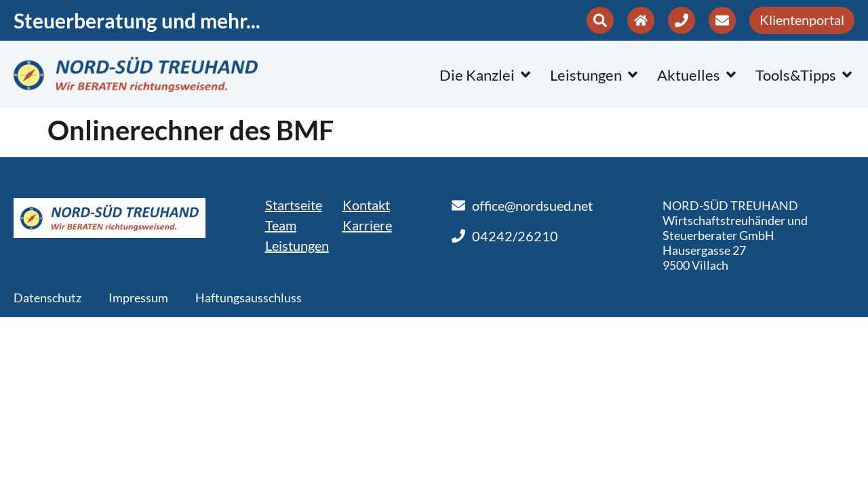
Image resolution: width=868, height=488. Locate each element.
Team (281, 225)
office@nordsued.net (532, 205)
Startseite (294, 205)
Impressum (138, 298)
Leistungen (297, 245)
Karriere (367, 225)
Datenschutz (47, 298)
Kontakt (366, 205)
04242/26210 (515, 236)
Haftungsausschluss (249, 298)
